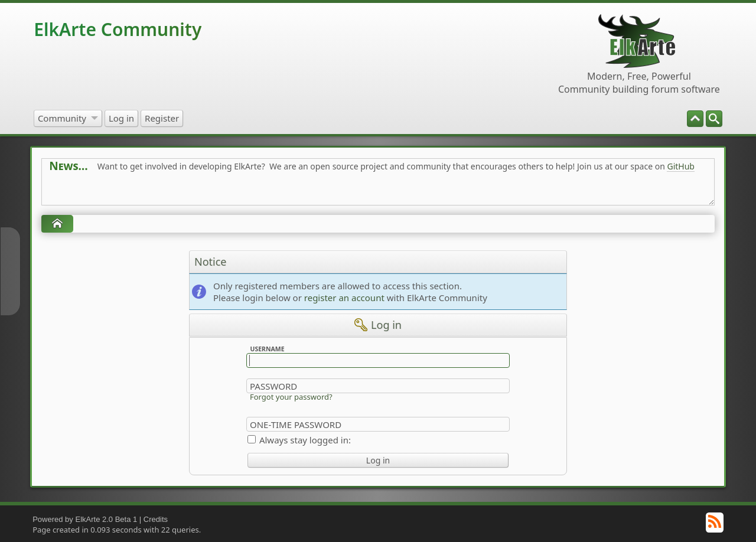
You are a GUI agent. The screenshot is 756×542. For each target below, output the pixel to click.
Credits (156, 519)
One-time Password (296, 425)
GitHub (681, 166)
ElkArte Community (118, 29)
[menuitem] (714, 119)
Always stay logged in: (305, 440)
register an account (344, 298)
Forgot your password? (291, 397)
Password (273, 386)
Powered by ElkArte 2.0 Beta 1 (85, 519)
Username (267, 349)
